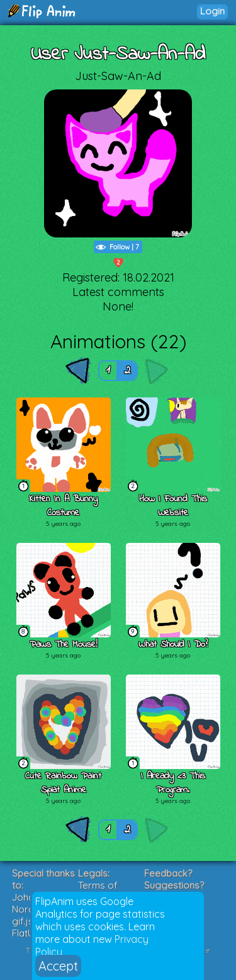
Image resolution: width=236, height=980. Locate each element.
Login (212, 11)
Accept (58, 966)
